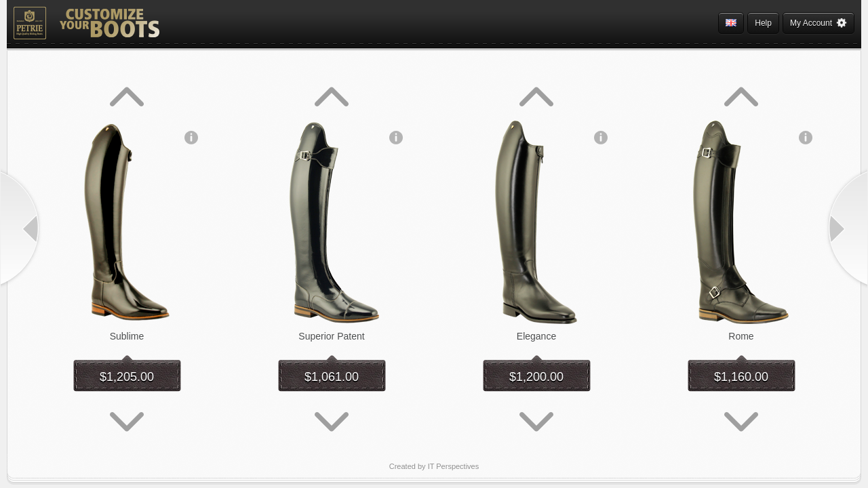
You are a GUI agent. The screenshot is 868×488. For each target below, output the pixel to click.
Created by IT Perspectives (434, 466)
